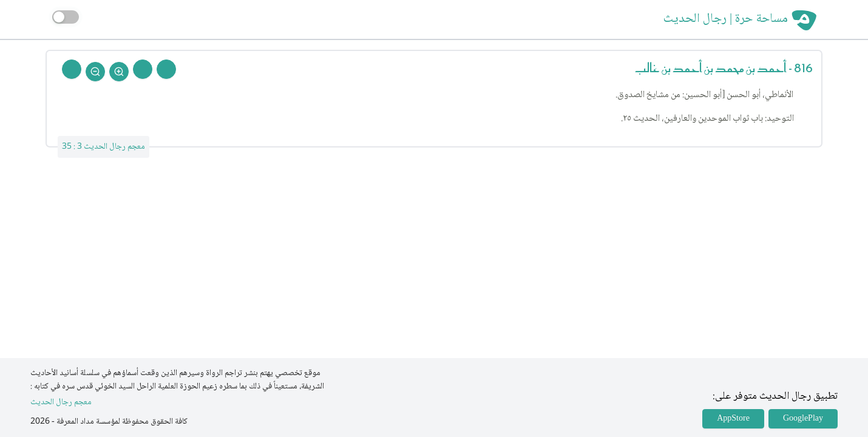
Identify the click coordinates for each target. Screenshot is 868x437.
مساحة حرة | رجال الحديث (726, 19)
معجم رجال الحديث (61, 403)
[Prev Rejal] (166, 69)
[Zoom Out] (95, 72)
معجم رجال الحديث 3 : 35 (103, 147)
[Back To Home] (72, 69)
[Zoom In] (119, 72)
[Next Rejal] (143, 69)
